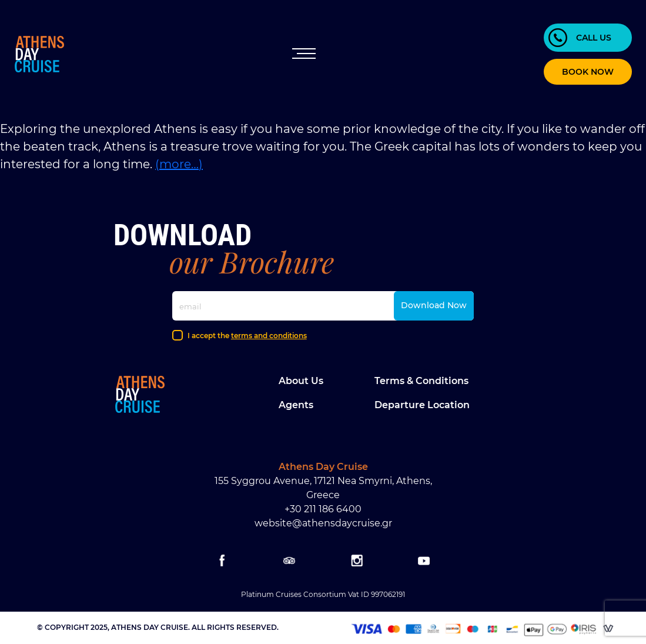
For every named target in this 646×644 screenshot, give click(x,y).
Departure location (422, 405)
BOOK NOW (588, 72)
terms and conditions (269, 336)
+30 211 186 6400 (323, 509)
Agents (296, 405)
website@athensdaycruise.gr (323, 523)
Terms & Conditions (421, 381)
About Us (301, 381)
